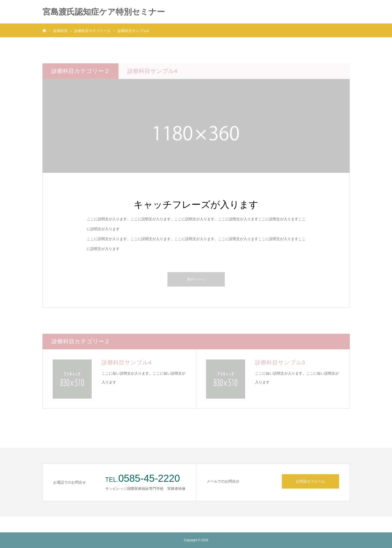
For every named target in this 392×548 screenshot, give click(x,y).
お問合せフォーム (310, 481)
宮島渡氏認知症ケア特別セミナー (104, 12)
